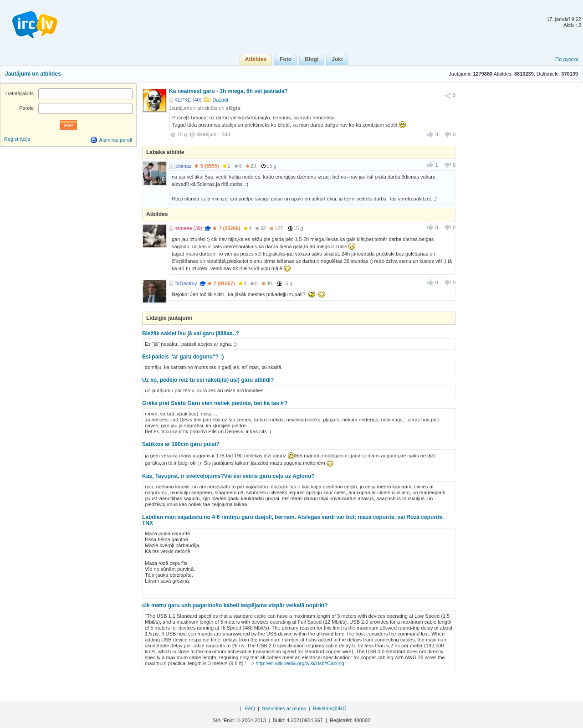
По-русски (567, 59)
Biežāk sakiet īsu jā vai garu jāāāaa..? (191, 333)
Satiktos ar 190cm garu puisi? (181, 444)
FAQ (250, 708)
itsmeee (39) (188, 228)
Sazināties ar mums (284, 708)
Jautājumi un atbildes (33, 74)
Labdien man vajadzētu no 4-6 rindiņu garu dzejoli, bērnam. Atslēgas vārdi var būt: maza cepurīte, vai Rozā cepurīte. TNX (293, 520)
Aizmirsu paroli (116, 140)
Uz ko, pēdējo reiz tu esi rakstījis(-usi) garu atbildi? (208, 380)
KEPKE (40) (188, 100)
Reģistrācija (17, 139)
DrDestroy (186, 283)
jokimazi (184, 166)
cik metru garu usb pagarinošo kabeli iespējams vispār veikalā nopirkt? (235, 605)
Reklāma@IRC (330, 708)
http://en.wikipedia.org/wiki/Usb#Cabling (300, 663)
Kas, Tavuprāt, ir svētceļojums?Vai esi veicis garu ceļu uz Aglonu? (228, 476)
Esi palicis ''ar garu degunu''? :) (183, 357)
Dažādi (220, 100)
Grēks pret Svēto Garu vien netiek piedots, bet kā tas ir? (215, 403)
